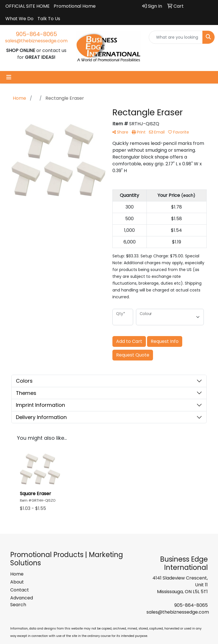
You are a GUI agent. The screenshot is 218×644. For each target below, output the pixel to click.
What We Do (19, 19)
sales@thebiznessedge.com (36, 41)
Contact (20, 590)
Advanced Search (22, 601)
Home (17, 574)
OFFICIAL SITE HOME (28, 6)
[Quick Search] (176, 37)
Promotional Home (75, 6)
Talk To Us (49, 19)
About (17, 582)
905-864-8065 (36, 34)
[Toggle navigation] (9, 77)
